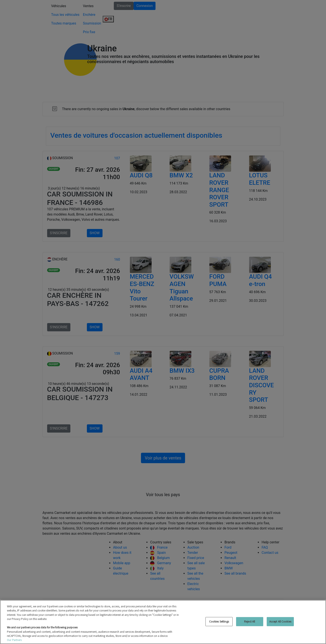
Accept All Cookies (280, 622)
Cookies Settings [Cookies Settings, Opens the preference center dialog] (219, 622)
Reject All (250, 622)
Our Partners (14, 640)
